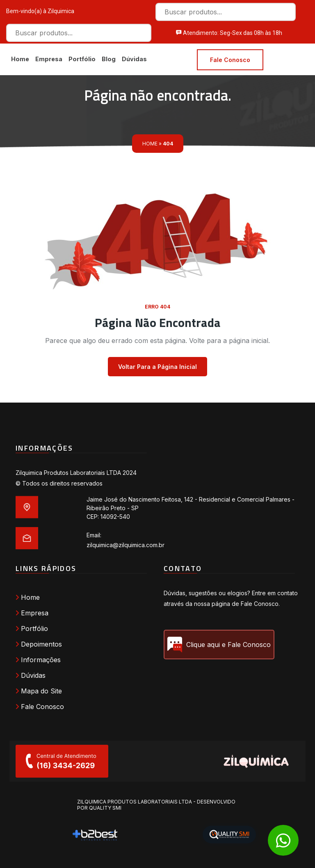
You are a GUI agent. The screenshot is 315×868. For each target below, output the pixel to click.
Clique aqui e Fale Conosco (219, 645)
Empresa (49, 59)
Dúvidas (134, 59)
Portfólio (82, 59)
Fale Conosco (230, 60)
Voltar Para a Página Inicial (157, 367)
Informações (38, 660)
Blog (109, 59)
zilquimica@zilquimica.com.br (126, 545)
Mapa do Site (39, 691)
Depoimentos (39, 645)
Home (20, 59)
